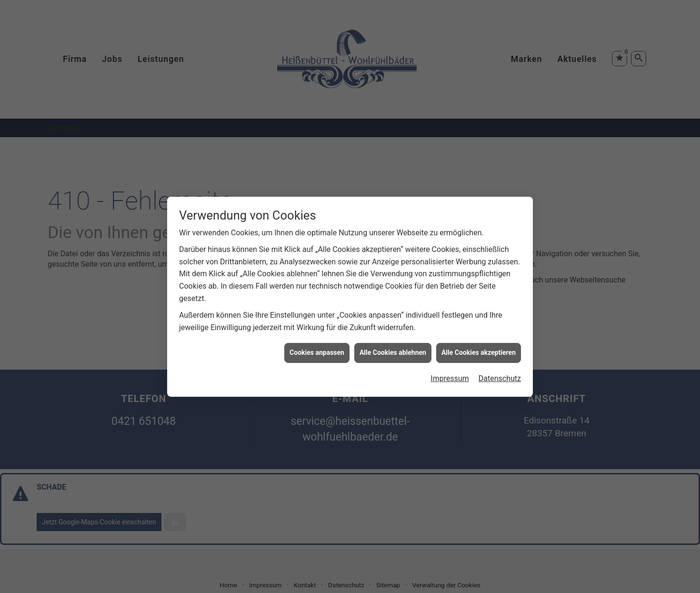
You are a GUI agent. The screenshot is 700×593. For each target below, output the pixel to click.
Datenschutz (500, 375)
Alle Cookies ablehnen (393, 350)
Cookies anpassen (317, 350)
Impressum (450, 375)
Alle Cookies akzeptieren (479, 350)
